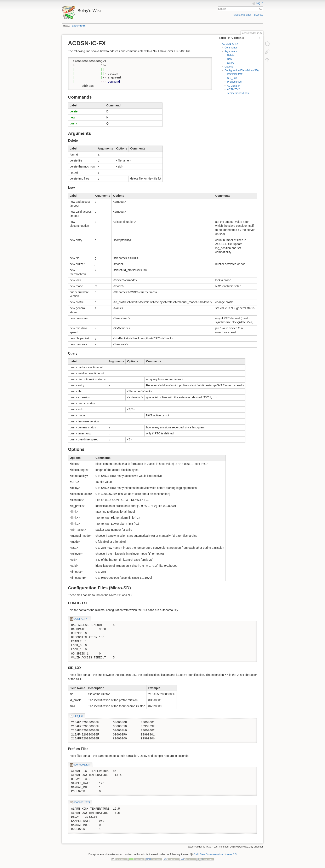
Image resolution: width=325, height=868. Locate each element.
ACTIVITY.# (234, 89)
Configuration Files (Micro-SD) (242, 70)
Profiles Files (234, 82)
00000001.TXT (82, 803)
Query (230, 63)
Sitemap (258, 15)
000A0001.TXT (82, 765)
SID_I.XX (232, 78)
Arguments (231, 51)
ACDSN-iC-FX (230, 44)
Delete (231, 55)
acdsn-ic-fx (79, 26)
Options (229, 67)
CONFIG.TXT (235, 74)
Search (261, 9)
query (73, 123)
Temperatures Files (238, 93)
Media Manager (242, 15)
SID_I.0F (79, 716)
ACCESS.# (233, 86)
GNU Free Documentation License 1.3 (215, 854)
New (230, 59)
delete (74, 111)
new (72, 117)
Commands (231, 48)
